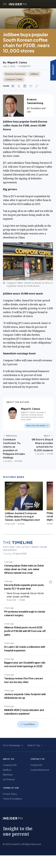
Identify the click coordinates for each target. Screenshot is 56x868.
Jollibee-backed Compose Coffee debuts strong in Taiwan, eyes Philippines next (22, 516)
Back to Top (34, 745)
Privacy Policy (10, 794)
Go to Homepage (11, 745)
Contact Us (38, 759)
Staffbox (7, 770)
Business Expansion (15, 74)
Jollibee (34, 74)
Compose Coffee (14, 79)
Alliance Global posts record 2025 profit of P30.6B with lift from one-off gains (25, 631)
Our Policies (9, 779)
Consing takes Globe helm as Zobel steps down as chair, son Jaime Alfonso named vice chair (24, 569)
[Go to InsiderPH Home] (18, 4)
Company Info (10, 765)
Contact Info (36, 765)
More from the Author (37, 426)
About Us (9, 759)
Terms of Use (11, 788)
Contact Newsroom (40, 770)
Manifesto (8, 775)
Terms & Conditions (13, 799)
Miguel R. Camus (17, 62)
